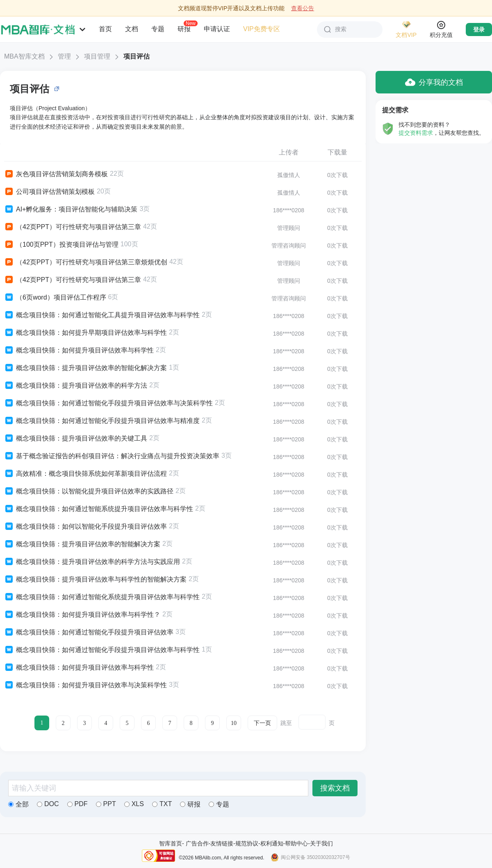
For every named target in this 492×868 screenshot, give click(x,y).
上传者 (289, 152)
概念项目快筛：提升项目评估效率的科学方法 (76, 386)
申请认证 (217, 29)
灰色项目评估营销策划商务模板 (56, 174)
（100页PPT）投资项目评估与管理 (61, 245)
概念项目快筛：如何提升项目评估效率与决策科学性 (85, 685)
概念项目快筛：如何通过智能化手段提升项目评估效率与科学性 (102, 650)
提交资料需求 (416, 133)
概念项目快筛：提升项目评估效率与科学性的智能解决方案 (95, 579)
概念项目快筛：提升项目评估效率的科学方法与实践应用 (92, 562)
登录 (479, 30)
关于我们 (321, 843)
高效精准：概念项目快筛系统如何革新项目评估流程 (85, 474)
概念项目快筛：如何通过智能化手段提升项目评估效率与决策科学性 (108, 403)
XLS (134, 804)
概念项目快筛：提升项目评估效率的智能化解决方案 (85, 368)
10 (234, 723)
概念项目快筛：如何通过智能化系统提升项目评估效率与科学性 (102, 597)
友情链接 (222, 843)
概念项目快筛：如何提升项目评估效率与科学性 (79, 350)
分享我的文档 (434, 82)
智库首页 (171, 843)
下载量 (337, 152)
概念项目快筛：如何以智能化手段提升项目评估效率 (85, 527)
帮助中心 (296, 843)
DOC (48, 804)
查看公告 (303, 8)
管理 (64, 56)
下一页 (262, 723)
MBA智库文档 (24, 56)
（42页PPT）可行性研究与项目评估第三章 (73, 227)
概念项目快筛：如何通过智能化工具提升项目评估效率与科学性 (102, 315)
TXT (162, 804)
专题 (158, 29)
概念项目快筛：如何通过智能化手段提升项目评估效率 (89, 632)
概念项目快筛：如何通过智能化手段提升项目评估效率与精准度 (102, 421)
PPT (106, 804)
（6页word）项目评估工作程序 (55, 298)
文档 (132, 29)
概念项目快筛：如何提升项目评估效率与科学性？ (82, 615)
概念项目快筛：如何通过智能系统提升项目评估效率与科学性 (99, 509)
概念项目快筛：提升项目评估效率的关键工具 (76, 439)
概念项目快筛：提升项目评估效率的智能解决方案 (82, 544)
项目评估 (137, 56)
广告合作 (197, 843)
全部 (18, 804)
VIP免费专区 (262, 29)
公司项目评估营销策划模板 (49, 192)
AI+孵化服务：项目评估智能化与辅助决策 (71, 209)
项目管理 (97, 56)
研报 (184, 29)
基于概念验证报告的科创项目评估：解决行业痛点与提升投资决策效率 (112, 456)
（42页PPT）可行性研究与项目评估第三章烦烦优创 (86, 262)
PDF (77, 804)
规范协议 (247, 843)
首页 (105, 29)
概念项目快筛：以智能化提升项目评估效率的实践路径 (89, 491)
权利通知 (272, 843)
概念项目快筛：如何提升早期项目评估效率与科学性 (85, 333)
